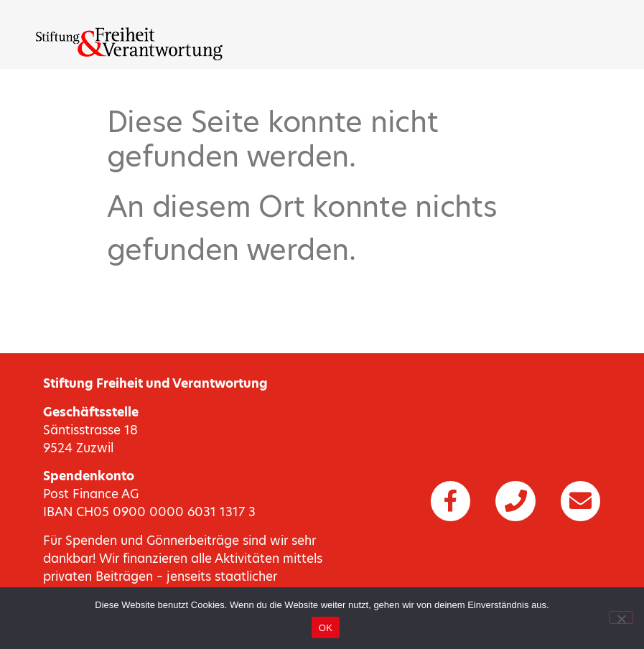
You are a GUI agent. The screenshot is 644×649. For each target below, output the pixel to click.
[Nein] (621, 617)
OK (326, 628)
